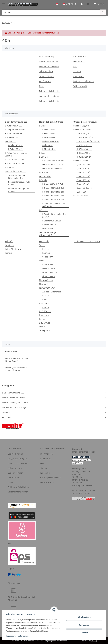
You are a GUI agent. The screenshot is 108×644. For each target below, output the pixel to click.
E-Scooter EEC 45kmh (15, 160)
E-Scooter (43, 210)
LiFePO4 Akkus (49, 268)
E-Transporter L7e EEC (15, 164)
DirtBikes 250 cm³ (84, 157)
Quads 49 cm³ (83, 184)
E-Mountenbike (49, 149)
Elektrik (46, 249)
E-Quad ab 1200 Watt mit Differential (54, 205)
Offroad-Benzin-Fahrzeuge (14, 408)
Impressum (78, 76)
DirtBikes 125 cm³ (84, 145)
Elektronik (44, 284)
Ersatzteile (7, 418)
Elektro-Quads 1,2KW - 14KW (87, 241)
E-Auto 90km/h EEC (14, 126)
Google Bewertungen (49, 61)
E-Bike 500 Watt (49, 137)
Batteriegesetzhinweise (84, 81)
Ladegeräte (44, 315)
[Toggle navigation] (3, 2)
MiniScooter (48, 228)
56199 (42, 245)
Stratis (42, 327)
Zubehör (6, 413)
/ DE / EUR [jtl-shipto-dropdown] (70, 4)
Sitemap (77, 71)
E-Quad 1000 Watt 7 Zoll (53, 196)
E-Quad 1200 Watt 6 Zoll (53, 192)
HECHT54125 (45, 311)
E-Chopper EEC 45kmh (15, 130)
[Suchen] (51, 12)
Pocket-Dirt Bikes (81, 196)
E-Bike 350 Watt (49, 134)
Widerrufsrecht (80, 86)
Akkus (42, 261)
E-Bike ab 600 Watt (51, 141)
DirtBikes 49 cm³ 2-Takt (87, 137)
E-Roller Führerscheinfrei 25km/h (16, 154)
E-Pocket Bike (45, 176)
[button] (82, 4)
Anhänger (9, 245)
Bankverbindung (47, 56)
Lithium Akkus (49, 276)
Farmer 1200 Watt (47, 288)
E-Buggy (43, 153)
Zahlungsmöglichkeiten (50, 91)
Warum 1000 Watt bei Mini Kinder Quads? (17, 360)
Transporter (45, 331)
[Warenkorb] (99, 4)
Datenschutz (79, 61)
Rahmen (46, 253)
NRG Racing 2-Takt (85, 134)
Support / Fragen (47, 76)
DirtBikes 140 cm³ (84, 149)
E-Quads (43, 180)
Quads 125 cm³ (83, 168)
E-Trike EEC (10, 167)
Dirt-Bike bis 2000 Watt (53, 165)
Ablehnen (84, 633)
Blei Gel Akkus (49, 265)
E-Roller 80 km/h (16, 149)
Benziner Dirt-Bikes (82, 130)
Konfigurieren (84, 625)
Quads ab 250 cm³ (85, 188)
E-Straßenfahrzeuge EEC (13, 393)
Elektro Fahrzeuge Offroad (14, 398)
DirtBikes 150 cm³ (84, 153)
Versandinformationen (49, 96)
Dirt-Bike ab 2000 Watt (52, 168)
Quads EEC (81, 192)
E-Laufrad (44, 172)
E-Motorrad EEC (12, 137)
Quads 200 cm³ (83, 180)
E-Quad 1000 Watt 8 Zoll (53, 200)
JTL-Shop (94, 641)
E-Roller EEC (10, 141)
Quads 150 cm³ (83, 172)
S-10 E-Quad (45, 323)
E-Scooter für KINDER (52, 221)
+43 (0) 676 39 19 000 (82, 493)
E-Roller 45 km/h (16, 145)
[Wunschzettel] (88, 4)
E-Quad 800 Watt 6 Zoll (53, 184)
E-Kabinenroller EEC (14, 134)
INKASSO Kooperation (49, 66)
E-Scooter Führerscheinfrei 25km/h (54, 215)
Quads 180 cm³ (83, 176)
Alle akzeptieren (84, 617)
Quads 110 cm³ (83, 165)
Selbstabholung (46, 71)
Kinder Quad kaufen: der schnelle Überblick (16, 369)
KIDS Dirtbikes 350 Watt (53, 161)
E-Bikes (42, 126)
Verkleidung (48, 257)
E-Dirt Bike (44, 157)
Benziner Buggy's (81, 126)
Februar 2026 (11, 351)
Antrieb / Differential (52, 292)
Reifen (45, 299)
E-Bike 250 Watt (49, 130)
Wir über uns (45, 81)
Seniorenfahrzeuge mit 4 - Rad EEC (20, 190)
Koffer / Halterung (13, 249)
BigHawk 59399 (46, 280)
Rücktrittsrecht (80, 56)
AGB (75, 66)
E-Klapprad (47, 145)
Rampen (9, 253)
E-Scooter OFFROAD (51, 225)
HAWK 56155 (45, 303)
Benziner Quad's (81, 161)
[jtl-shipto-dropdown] (57, 4)
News (42, 86)
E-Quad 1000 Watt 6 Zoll (53, 188)
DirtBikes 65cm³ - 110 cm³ (88, 141)
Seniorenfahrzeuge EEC (16, 171)
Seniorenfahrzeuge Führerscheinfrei (17, 177)
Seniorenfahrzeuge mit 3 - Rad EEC (20, 183)
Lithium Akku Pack (50, 272)
